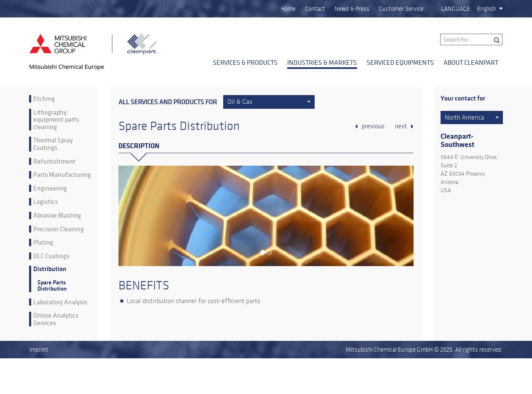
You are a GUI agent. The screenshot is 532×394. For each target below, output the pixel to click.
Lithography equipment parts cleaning (56, 120)
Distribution (50, 269)
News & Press (352, 9)
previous (373, 126)
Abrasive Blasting (57, 215)
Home (288, 9)
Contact (315, 9)
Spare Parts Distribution (52, 286)
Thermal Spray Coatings (53, 144)
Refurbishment (54, 162)
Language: (456, 9)
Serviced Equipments (400, 62)
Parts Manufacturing (62, 175)
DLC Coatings (51, 256)
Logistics (46, 202)
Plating (43, 242)
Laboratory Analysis (60, 302)
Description (139, 146)
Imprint (39, 350)
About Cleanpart (471, 62)
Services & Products (245, 62)
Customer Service (401, 9)
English (486, 9)
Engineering (50, 188)
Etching (44, 99)
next (401, 126)
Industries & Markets (322, 62)
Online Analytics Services (56, 319)
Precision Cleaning (59, 229)
